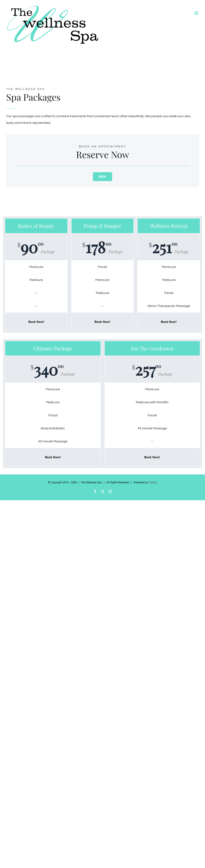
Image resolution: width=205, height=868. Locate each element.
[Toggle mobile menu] (197, 13)
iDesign (153, 482)
